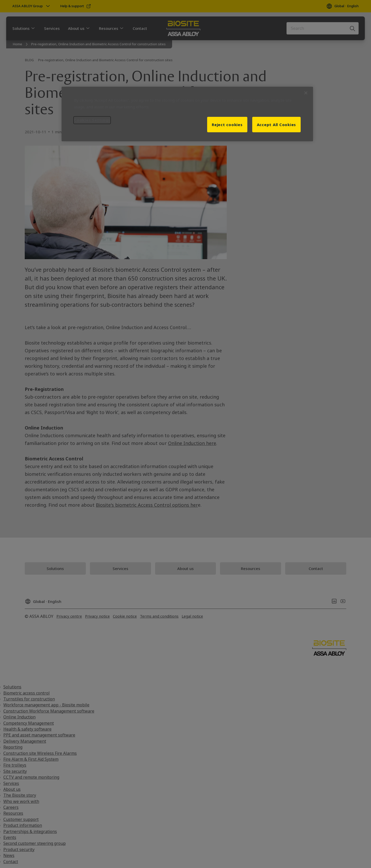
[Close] (306, 93)
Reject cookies (227, 125)
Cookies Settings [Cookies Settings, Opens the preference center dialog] (92, 120)
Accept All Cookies (277, 125)
